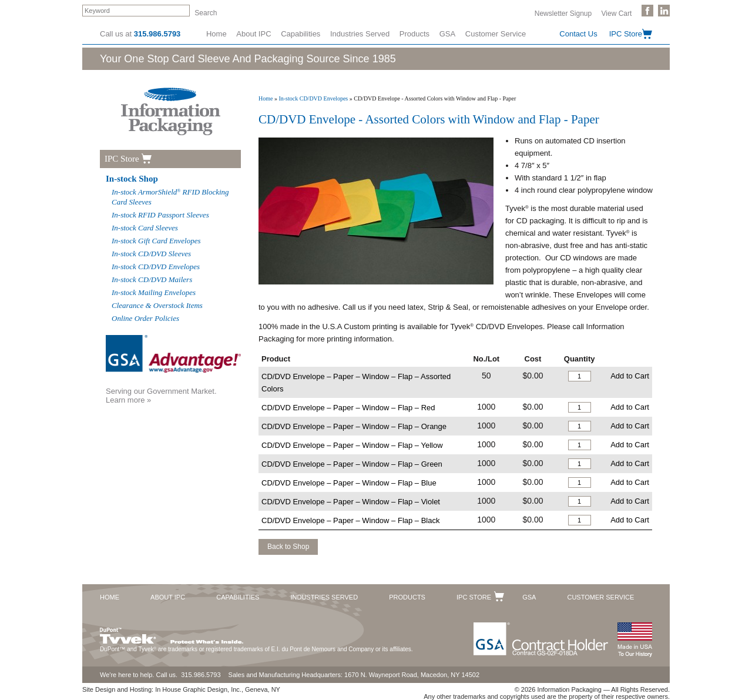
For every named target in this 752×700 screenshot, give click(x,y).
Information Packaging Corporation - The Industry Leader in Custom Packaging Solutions (171, 111)
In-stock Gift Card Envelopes (156, 241)
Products (414, 34)
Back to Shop (288, 547)
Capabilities (301, 34)
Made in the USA (634, 640)
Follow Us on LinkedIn (664, 11)
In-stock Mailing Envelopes (154, 292)
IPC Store (626, 34)
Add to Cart (630, 376)
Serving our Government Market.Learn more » (161, 396)
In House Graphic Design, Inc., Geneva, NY (218, 689)
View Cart (617, 13)
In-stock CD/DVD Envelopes (313, 98)
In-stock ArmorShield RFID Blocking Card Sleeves (170, 197)
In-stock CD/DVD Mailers (152, 279)
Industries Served (360, 34)
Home (216, 34)
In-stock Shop (132, 179)
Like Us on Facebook (647, 11)
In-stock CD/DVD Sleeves (151, 254)
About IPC (254, 34)
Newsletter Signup (563, 13)
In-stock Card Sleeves (145, 228)
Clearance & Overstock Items (157, 305)
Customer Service (496, 34)
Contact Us (578, 34)
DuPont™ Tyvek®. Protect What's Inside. (172, 633)
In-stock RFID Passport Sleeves (160, 215)
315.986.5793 (157, 34)
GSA (447, 34)
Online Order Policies (145, 318)
